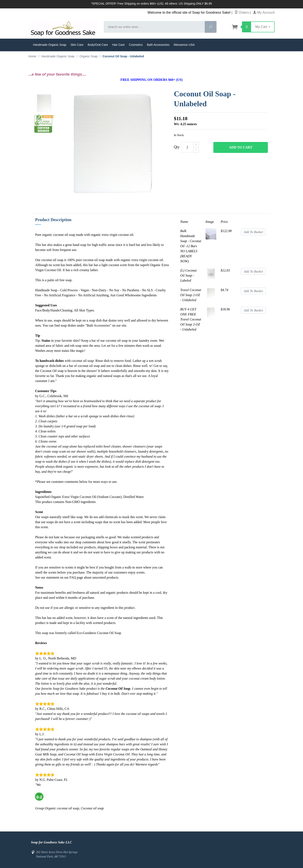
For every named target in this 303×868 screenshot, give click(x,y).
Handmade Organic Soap (50, 45)
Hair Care (118, 45)
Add (241, 147)
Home (32, 56)
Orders (242, 12)
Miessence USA (184, 45)
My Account (264, 12)
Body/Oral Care (98, 45)
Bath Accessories (158, 45)
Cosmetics (136, 45)
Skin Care (77, 45)
